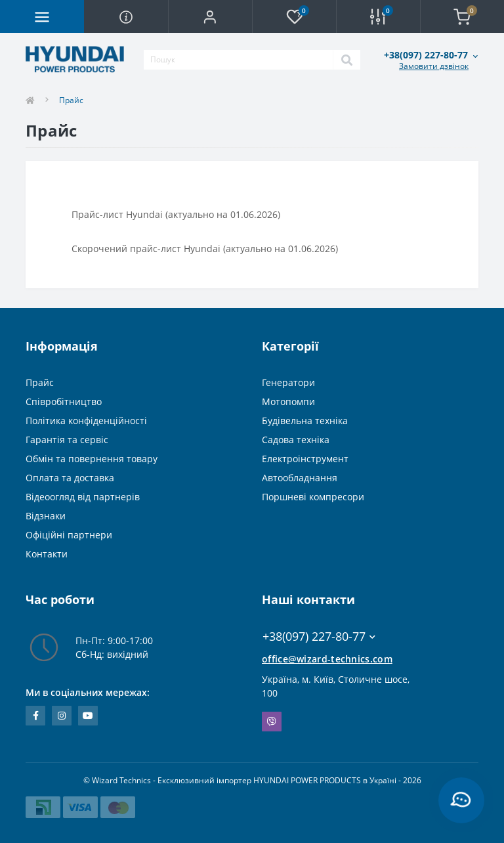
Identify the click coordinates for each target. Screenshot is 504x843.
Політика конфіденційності (86, 421)
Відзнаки (46, 516)
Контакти (47, 554)
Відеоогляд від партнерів (83, 497)
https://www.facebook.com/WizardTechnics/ (36, 716)
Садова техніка (296, 440)
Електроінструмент (305, 459)
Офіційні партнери (69, 535)
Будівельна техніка (305, 421)
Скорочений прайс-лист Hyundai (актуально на (180, 249)
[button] (210, 16)
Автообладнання (300, 478)
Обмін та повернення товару (92, 459)
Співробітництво (64, 401)
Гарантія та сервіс (67, 440)
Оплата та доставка (70, 478)
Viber (272, 722)
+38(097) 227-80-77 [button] (319, 637)
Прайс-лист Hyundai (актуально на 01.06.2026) (176, 214)
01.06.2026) (313, 249)
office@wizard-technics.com (327, 659)
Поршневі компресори (313, 497)
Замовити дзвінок (434, 66)
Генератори (288, 382)
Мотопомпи (288, 401)
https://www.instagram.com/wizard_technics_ (62, 716)
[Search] (346, 60)
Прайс (40, 382)
